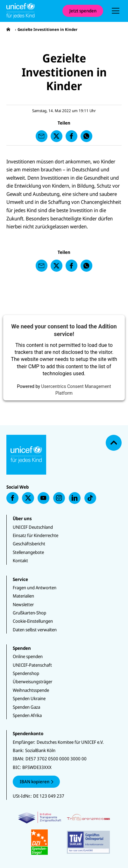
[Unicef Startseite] (31, 11)
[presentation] (116, 11)
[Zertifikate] (64, 833)
